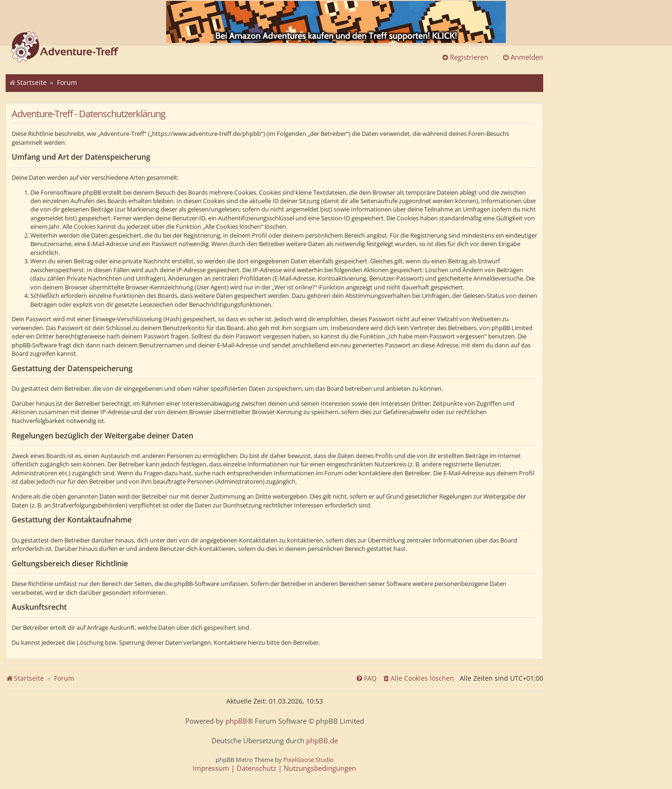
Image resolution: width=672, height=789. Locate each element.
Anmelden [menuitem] (523, 57)
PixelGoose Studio (308, 760)
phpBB (236, 721)
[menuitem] (418, 678)
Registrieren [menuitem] (465, 57)
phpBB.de (322, 741)
